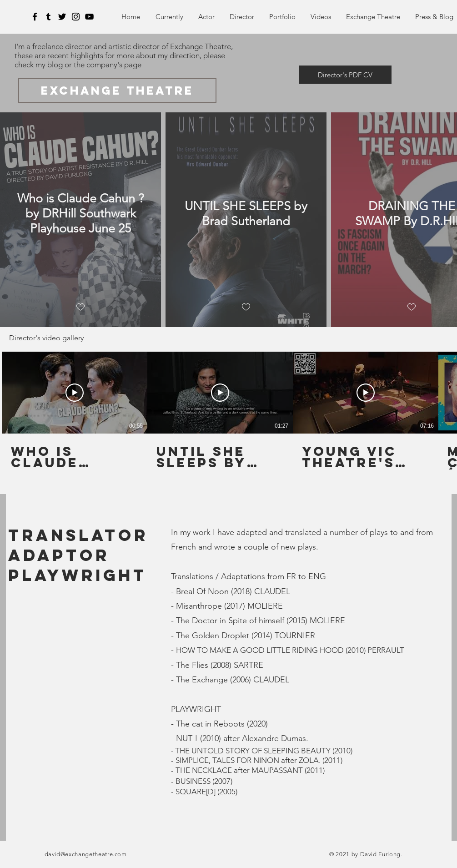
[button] (283, 17)
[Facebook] (35, 17)
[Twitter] (62, 17)
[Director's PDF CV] (345, 75)
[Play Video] (75, 393)
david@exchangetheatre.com (86, 854)
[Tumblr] (48, 17)
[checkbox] (80, 307)
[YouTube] (89, 17)
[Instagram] (76, 17)
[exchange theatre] (117, 91)
